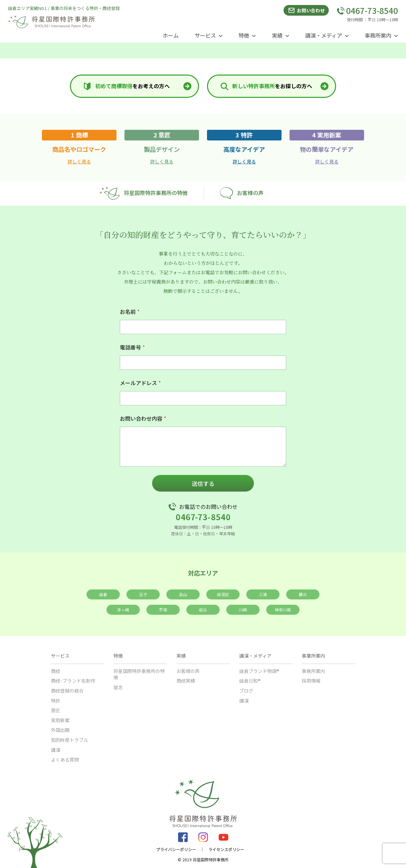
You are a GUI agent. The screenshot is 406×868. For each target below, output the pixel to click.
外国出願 (60, 730)
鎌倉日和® (250, 681)
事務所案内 (313, 671)
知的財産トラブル (70, 740)
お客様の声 (242, 193)
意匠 (56, 710)
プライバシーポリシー (176, 849)
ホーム (171, 35)
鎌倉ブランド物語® (259, 671)
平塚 (163, 610)
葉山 (183, 594)
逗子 (143, 594)
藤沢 (303, 594)
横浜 (203, 610)
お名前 (130, 312)
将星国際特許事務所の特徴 (144, 193)
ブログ (246, 691)
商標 (56, 671)
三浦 (263, 594)
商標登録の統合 (67, 691)
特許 (56, 701)
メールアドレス (140, 383)
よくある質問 (65, 759)
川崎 (243, 610)
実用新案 (60, 720)
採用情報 (311, 681)
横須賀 (223, 594)
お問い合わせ (306, 10)
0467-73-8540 (367, 11)
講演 (56, 750)
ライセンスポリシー (226, 849)
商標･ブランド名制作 (73, 681)
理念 (118, 687)
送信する (203, 483)
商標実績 (186, 681)
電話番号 (132, 347)
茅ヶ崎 (123, 610)
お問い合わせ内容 (143, 419)
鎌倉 (103, 594)
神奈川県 (283, 610)
